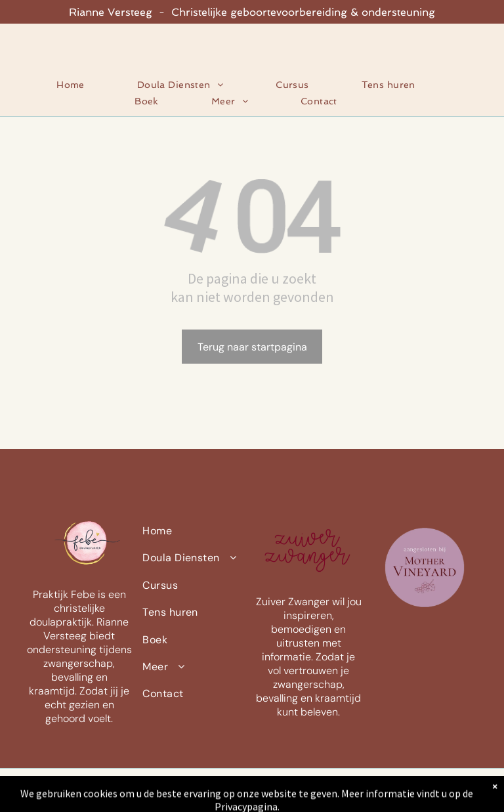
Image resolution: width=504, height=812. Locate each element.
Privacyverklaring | (90, 795)
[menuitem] (87, 85)
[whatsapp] (468, 790)
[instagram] (439, 790)
